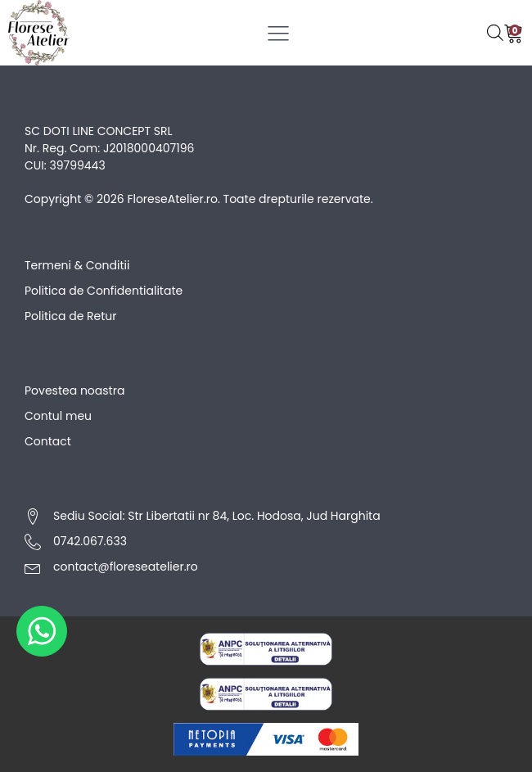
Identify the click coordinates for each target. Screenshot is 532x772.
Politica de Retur (71, 316)
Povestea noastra (74, 391)
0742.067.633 (90, 541)
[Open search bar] (495, 32)
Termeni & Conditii (77, 265)
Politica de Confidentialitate (104, 291)
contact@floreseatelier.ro (126, 567)
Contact (48, 441)
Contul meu (58, 416)
